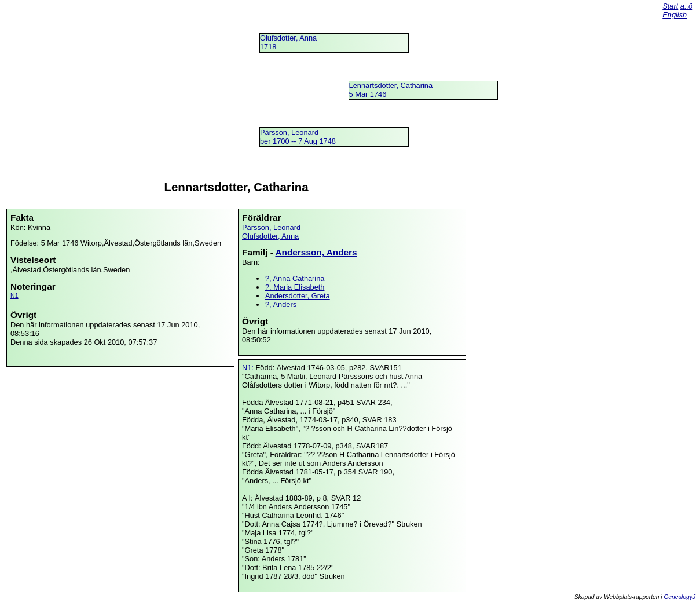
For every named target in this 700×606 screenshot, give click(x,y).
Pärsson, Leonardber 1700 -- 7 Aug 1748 (298, 137)
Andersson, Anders (316, 252)
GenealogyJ (679, 597)
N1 (14, 295)
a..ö (686, 6)
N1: (249, 368)
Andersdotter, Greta (298, 296)
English (675, 15)
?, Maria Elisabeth (295, 287)
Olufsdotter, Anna (270, 236)
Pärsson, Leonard (271, 227)
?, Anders (281, 304)
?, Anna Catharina (295, 278)
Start (670, 6)
